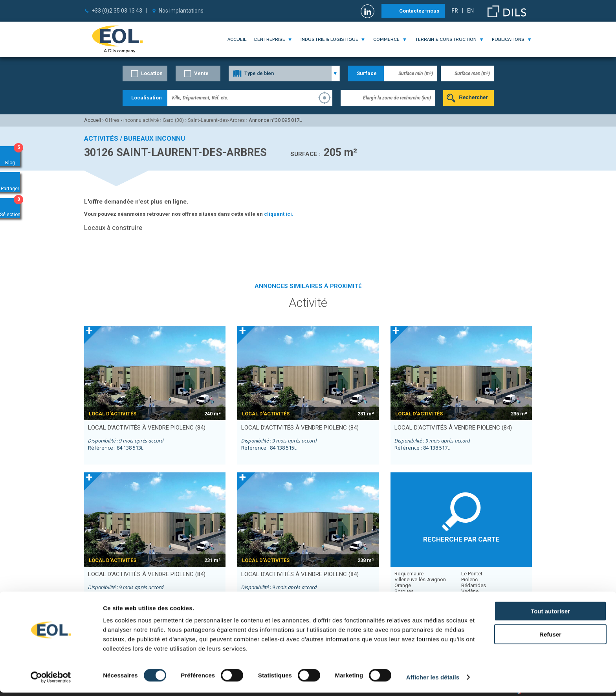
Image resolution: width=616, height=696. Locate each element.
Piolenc (469, 579)
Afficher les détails (433, 680)
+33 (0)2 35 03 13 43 (117, 11)
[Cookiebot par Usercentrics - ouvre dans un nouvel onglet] (51, 681)
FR (455, 11)
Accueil (237, 39)
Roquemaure (409, 574)
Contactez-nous (419, 11)
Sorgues (404, 591)
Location (152, 73)
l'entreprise (270, 39)
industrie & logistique (329, 39)
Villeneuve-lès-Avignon (420, 579)
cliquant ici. (279, 214)
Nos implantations (181, 11)
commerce (386, 39)
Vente (201, 73)
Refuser (550, 638)
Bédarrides (474, 585)
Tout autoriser (550, 614)
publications (508, 39)
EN (470, 11)
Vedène (470, 591)
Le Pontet (472, 574)
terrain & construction (446, 39)
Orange (403, 585)
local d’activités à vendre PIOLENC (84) (147, 428)
